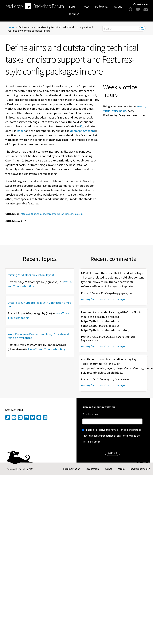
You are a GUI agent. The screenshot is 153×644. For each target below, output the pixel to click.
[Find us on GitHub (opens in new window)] (8, 418)
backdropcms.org (140, 469)
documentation (72, 469)
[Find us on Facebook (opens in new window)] (39, 418)
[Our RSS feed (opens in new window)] (45, 418)
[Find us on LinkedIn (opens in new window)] (20, 418)
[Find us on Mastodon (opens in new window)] (26, 418)
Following (101, 6)
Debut (21, 131)
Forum (73, 6)
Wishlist (74, 14)
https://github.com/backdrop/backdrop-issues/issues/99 (52, 214)
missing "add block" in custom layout (31, 275)
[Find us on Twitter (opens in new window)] (33, 418)
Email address (90, 414)
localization (92, 469)
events (108, 469)
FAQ (86, 6)
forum (121, 469)
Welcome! (142, 4)
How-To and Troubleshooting (47, 349)
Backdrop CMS (26, 469)
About (118, 6)
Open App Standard (82, 131)
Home (11, 27)
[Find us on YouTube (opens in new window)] (14, 418)
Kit (82, 126)
